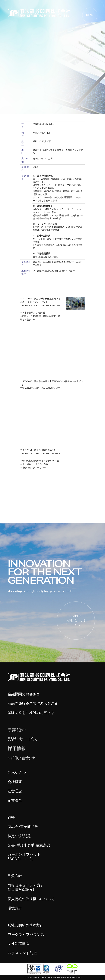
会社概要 (15, 782)
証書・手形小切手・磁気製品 (29, 845)
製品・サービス (23, 739)
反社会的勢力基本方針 (25, 925)
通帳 (11, 818)
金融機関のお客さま (24, 694)
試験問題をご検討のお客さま (31, 713)
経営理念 (15, 791)
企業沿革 (15, 801)
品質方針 (15, 876)
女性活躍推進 (18, 944)
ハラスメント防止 (22, 953)
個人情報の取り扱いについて (31, 899)
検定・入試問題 (19, 836)
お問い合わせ (21, 758)
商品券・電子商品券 (23, 827)
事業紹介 (17, 730)
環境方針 (15, 908)
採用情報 (17, 749)
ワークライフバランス (26, 935)
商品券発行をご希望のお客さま (33, 704)
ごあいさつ (17, 773)
